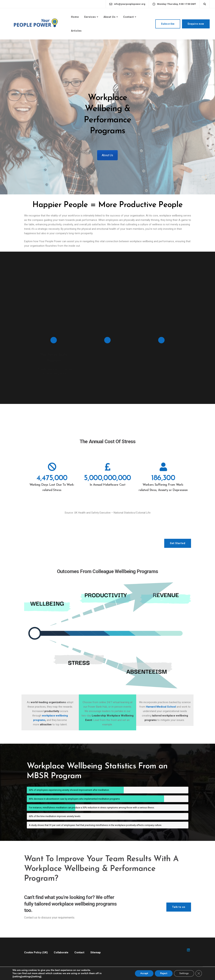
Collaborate (61, 952)
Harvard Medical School (161, 707)
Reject (164, 973)
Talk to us (179, 907)
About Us (110, 17)
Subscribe (168, 24)
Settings (184, 973)
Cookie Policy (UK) (36, 952)
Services (90, 17)
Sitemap (96, 952)
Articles (76, 31)
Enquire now (196, 24)
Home (75, 17)
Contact (129, 17)
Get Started (178, 543)
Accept (144, 973)
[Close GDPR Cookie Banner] (199, 973)
